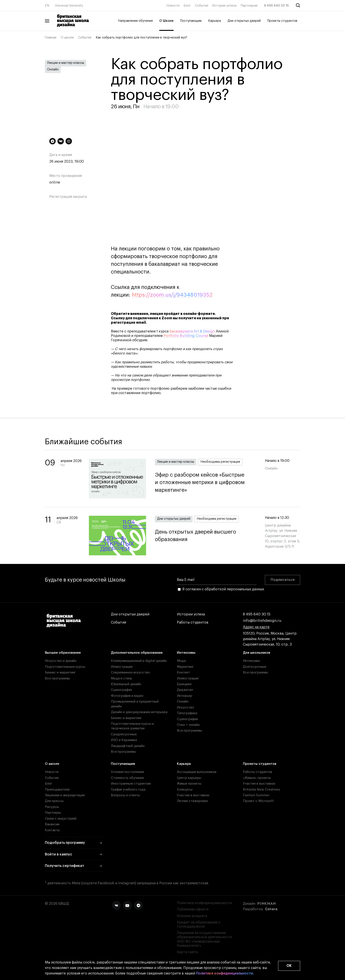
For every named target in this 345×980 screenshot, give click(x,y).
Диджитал (185, 690)
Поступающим (191, 21)
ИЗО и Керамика (124, 740)
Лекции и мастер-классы (66, 63)
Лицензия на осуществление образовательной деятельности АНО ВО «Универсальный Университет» (204, 939)
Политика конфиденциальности (204, 903)
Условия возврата (192, 916)
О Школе (166, 21)
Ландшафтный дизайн (128, 746)
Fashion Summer (256, 795)
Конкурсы (185, 790)
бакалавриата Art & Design (192, 331)
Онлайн (53, 70)
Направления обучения (135, 21)
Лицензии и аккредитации (65, 795)
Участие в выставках (193, 795)
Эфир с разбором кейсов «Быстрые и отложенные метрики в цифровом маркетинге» (206, 483)
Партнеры (53, 813)
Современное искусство (130, 673)
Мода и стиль (121, 678)
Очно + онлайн (188, 725)
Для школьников (257, 653)
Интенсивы (186, 653)
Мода (181, 661)
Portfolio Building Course (186, 336)
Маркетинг (185, 667)
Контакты (52, 830)
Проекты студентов (282, 21)
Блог (187, 6)
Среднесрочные (124, 734)
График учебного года (128, 790)
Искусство (185, 707)
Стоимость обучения (127, 778)
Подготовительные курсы (65, 667)
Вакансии (52, 824)
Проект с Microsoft (258, 801)
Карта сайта (187, 952)
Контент (183, 673)
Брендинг (184, 684)
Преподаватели (57, 790)
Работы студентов (193, 623)
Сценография (121, 690)
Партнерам (249, 6)
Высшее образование (63, 653)
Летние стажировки (192, 801)
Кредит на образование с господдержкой (199, 924)
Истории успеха (224, 6)
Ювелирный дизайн (126, 684)
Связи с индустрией (61, 819)
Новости (173, 6)
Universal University (69, 6)
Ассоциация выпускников (197, 772)
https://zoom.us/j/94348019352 (172, 295)
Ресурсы (52, 807)
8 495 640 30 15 (276, 6)
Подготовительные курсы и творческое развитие (132, 726)
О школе (67, 38)
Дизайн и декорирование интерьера (139, 712)
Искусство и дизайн (61, 661)
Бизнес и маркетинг (60, 673)
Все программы (57, 678)
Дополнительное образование (137, 653)
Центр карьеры (189, 778)
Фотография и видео (127, 696)
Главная (51, 38)
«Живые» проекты (257, 778)
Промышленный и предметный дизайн (135, 704)
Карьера (215, 21)
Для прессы (54, 801)
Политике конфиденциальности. (225, 974)
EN (47, 6)
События (202, 6)
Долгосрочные (255, 667)
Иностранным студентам (131, 784)
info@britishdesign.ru (262, 621)
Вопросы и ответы (125, 795)
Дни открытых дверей (244, 21)
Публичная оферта (193, 909)
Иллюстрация (122, 667)
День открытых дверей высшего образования (206, 536)
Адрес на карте (256, 627)
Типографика (187, 713)
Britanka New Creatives (262, 790)
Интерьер (185, 696)
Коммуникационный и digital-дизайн (139, 661)
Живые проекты (189, 784)
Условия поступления (127, 772)
